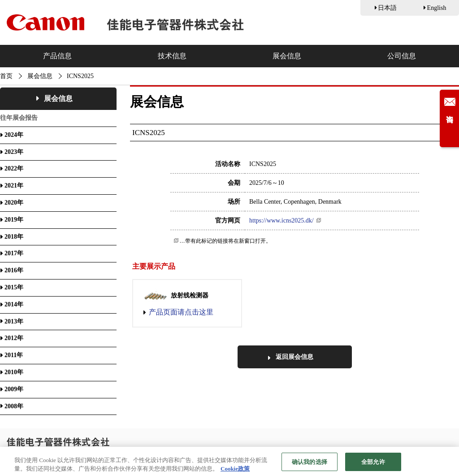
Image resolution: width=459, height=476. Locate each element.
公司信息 (402, 56)
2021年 (14, 186)
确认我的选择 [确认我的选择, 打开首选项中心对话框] (310, 465)
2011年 (14, 355)
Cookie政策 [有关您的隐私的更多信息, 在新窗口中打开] (235, 472)
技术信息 (172, 56)
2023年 (14, 152)
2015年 (14, 287)
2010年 (14, 372)
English (437, 8)
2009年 (14, 389)
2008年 (14, 406)
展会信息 (287, 56)
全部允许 (373, 465)
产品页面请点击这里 (181, 312)
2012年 (14, 338)
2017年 (14, 253)
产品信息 (57, 56)
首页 (6, 76)
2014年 (14, 304)
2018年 (14, 237)
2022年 (14, 168)
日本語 (387, 8)
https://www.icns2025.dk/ (281, 221)
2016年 (14, 270)
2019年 (14, 220)
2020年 (14, 203)
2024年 (14, 135)
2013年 (14, 321)
